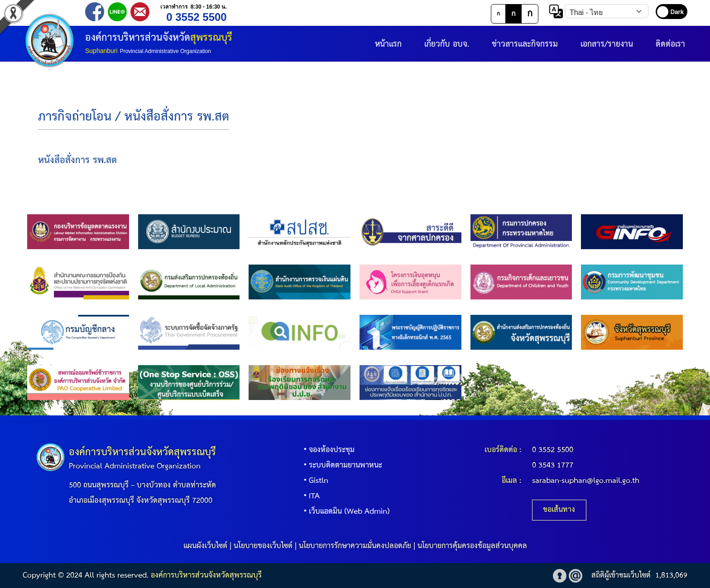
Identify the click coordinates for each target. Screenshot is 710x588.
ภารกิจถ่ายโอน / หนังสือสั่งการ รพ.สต (134, 117)
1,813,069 (671, 576)
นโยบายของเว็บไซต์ (263, 546)
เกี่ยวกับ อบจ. (447, 44)
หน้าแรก (388, 44)
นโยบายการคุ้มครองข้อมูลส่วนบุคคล (472, 546)
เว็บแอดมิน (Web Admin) (345, 512)
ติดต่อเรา (670, 44)
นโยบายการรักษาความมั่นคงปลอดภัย (355, 546)
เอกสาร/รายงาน (607, 44)
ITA (310, 496)
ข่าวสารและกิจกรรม (525, 44)
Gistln (314, 481)
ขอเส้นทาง (559, 510)
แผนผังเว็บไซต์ (205, 546)
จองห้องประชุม (327, 450)
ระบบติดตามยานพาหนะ (341, 465)
